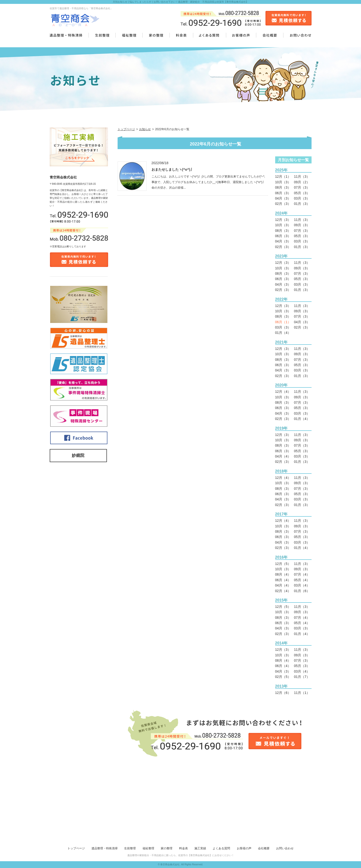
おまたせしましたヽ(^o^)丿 (173, 169)
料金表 (184, 848)
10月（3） (283, 182)
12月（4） (283, 392)
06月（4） (283, 580)
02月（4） (283, 591)
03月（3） (302, 198)
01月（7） (302, 677)
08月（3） (283, 187)
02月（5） (283, 677)
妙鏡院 (78, 455)
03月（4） (302, 585)
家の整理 (167, 848)
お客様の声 (244, 848)
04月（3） (283, 198)
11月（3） (302, 177)
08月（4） (283, 574)
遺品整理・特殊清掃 (104, 848)
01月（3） (302, 204)
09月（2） (302, 182)
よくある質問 (221, 848)
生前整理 (130, 848)
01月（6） (302, 591)
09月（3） (302, 225)
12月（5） (283, 564)
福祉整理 (148, 848)
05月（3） (302, 193)
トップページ (126, 129)
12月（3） (283, 220)
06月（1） (283, 322)
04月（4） (283, 456)
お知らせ (145, 129)
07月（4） (302, 574)
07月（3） (302, 187)
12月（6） (283, 693)
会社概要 (264, 848)
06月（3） (283, 193)
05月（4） (302, 580)
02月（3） (283, 204)
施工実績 (200, 848)
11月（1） (302, 693)
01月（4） (283, 333)
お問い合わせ (285, 848)
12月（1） (283, 177)
